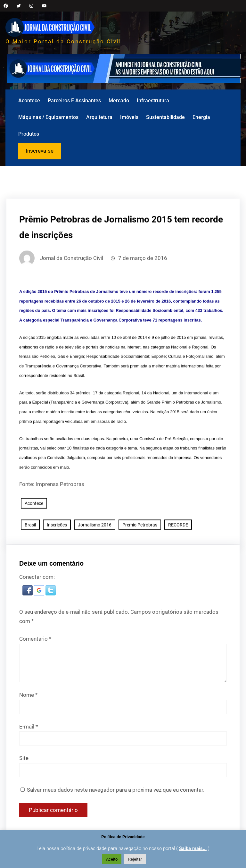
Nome (28, 695)
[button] (28, 594)
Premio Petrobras (140, 544)
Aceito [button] (112, 859)
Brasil (30, 544)
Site (24, 759)
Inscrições (57, 544)
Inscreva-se (40, 151)
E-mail (29, 727)
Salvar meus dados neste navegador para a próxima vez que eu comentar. (116, 790)
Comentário (35, 639)
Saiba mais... (193, 848)
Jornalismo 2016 (95, 544)
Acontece (34, 522)
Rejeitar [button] (135, 859)
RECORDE (178, 544)
